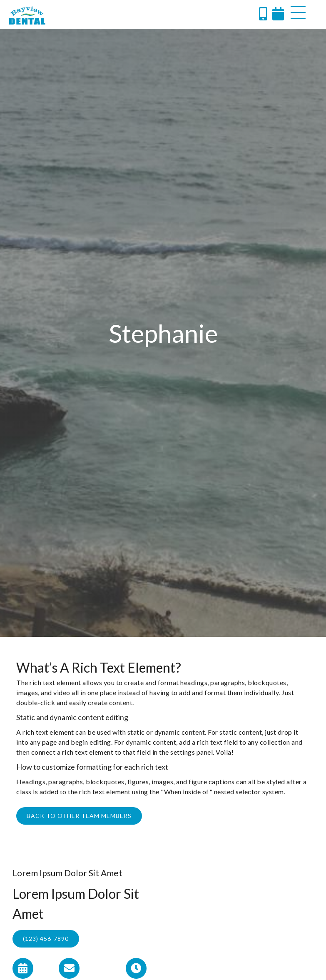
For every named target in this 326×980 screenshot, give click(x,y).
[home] (27, 15)
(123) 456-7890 (46, 939)
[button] (298, 12)
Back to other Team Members (79, 816)
